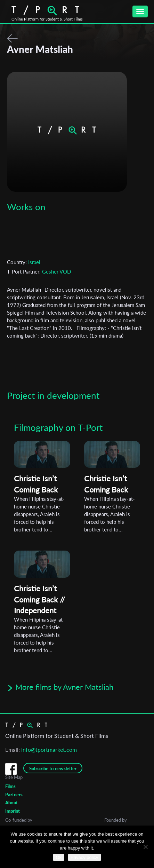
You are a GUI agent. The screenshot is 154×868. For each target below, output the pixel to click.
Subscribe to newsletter (53, 768)
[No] (145, 847)
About (11, 803)
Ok (59, 857)
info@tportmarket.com (49, 749)
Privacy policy (84, 857)
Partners (14, 795)
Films (10, 786)
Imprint (13, 811)
